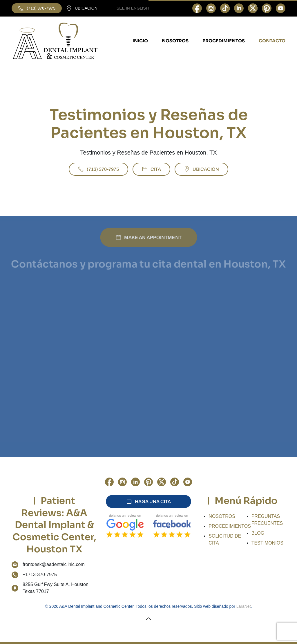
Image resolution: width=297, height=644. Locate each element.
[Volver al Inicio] (55, 41)
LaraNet (244, 606)
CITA (151, 169)
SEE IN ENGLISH (133, 8)
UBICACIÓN (82, 8)
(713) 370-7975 (37, 8)
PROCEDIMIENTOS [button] (224, 41)
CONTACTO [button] (272, 41)
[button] (148, 619)
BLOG (258, 533)
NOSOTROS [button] (175, 41)
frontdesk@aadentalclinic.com (54, 564)
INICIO (140, 41)
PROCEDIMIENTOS (230, 526)
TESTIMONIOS (267, 543)
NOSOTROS (222, 516)
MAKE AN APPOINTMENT (148, 237)
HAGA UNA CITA (148, 502)
